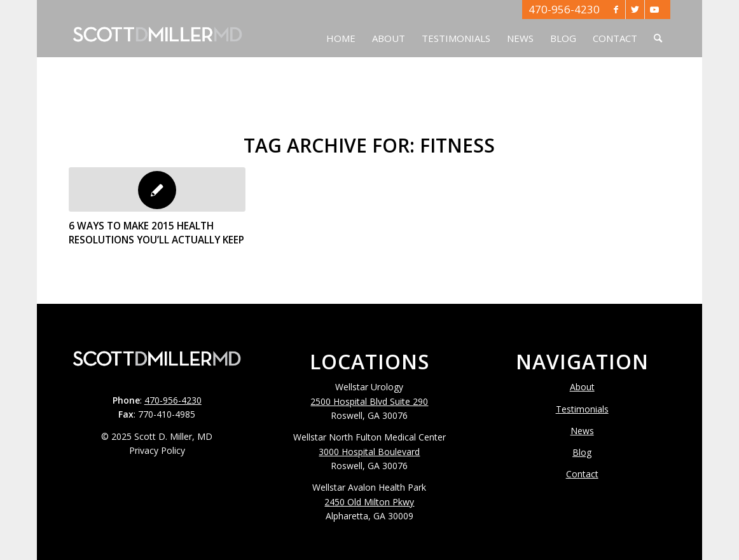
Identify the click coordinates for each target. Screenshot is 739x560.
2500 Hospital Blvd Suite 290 (369, 401)
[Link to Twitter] (635, 10)
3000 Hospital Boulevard (369, 452)
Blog (582, 452)
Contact (582, 474)
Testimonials (582, 409)
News (582, 431)
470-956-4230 (564, 9)
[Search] (658, 29)
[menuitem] (341, 29)
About (582, 387)
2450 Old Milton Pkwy (369, 502)
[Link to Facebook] (616, 10)
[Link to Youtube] (654, 10)
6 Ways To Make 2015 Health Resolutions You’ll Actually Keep (156, 233)
